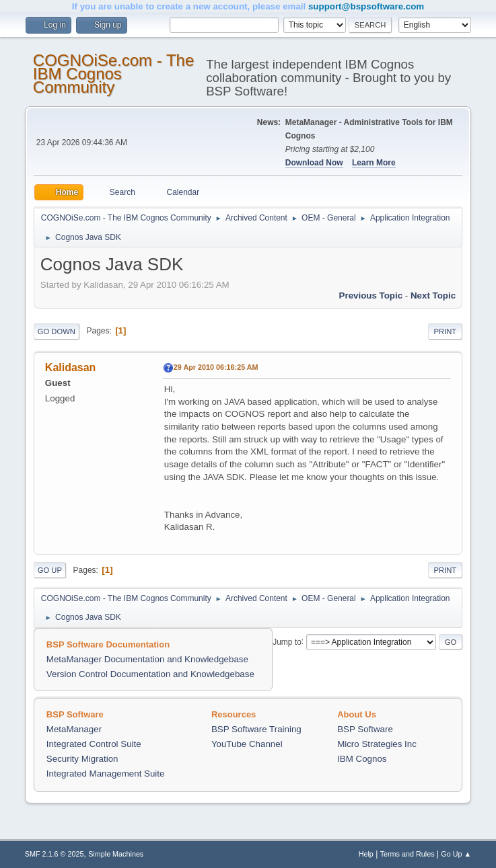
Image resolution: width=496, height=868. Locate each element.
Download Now (314, 163)
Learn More (374, 163)
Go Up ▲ (456, 854)
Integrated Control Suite (94, 744)
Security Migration (82, 759)
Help (366, 854)
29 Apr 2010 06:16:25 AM (216, 367)
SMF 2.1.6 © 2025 (55, 854)
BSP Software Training (256, 729)
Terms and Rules (408, 854)
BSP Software (365, 729)
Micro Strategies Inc (377, 744)
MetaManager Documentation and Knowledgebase (147, 659)
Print (446, 331)
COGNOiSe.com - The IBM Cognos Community (113, 74)
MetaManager (74, 729)
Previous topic (371, 295)
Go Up (50, 570)
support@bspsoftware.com (366, 6)
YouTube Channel (247, 744)
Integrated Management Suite (106, 774)
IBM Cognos (362, 759)
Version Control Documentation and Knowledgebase (150, 674)
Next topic (433, 295)
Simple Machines (116, 854)
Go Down (57, 331)
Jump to (287, 641)
